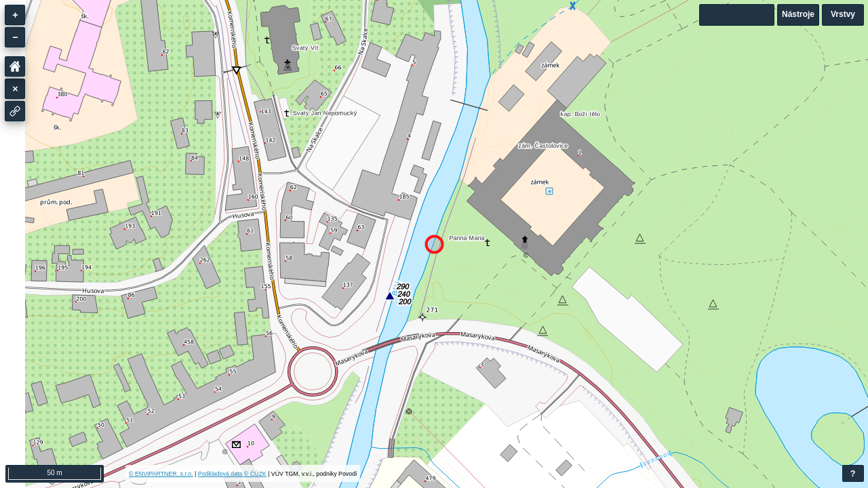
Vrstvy (843, 14)
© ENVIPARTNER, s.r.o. (161, 474)
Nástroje (798, 14)
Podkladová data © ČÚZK (232, 474)
